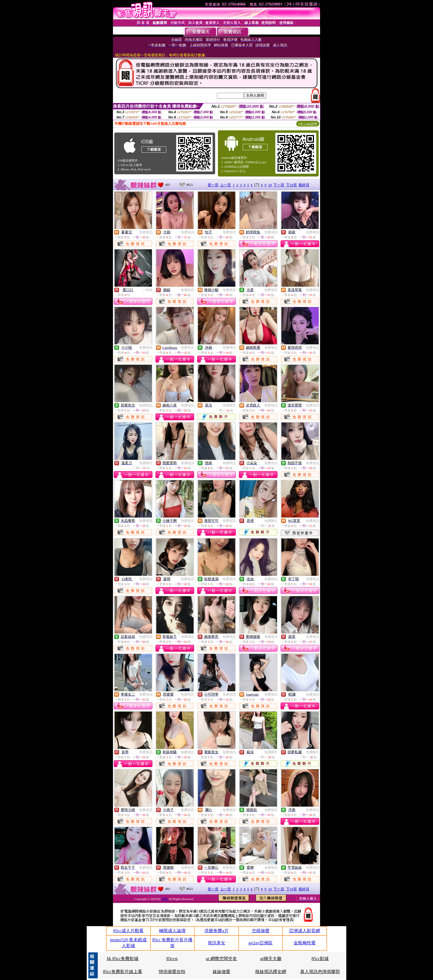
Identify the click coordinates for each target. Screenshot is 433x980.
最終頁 (304, 185)
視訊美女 (216, 943)
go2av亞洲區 (261, 943)
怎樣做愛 (261, 931)
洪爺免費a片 (216, 931)
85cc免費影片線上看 (123, 972)
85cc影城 (320, 959)
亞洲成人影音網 (305, 931)
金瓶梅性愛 (305, 943)
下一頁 (279, 185)
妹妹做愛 (221, 972)
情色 (165, 899)
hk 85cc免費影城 (123, 959)
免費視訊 (146, 232)
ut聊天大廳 (271, 959)
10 (270, 185)
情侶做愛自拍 (172, 972)
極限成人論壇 (172, 931)
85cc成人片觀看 (128, 931)
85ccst (172, 959)
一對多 (147, 290)
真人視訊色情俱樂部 (320, 972)
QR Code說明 (308, 124)
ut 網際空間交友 (221, 959)
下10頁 (291, 185)
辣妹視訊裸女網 (271, 972)
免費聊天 (229, 405)
